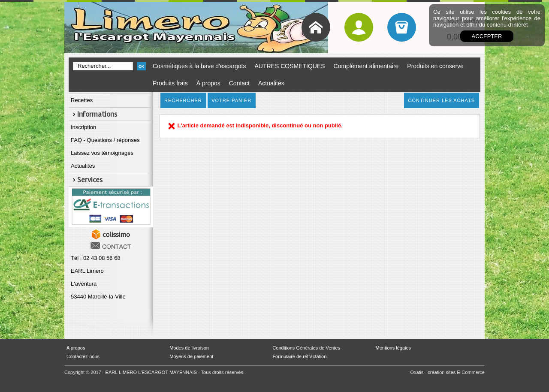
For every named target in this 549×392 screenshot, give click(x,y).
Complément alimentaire (366, 66)
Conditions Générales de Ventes (306, 348)
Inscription (83, 127)
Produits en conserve (435, 66)
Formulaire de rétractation (299, 356)
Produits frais (170, 83)
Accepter (487, 36)
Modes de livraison (189, 348)
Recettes (82, 100)
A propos (76, 348)
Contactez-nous (83, 356)
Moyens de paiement (191, 356)
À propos (208, 83)
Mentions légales (394, 348)
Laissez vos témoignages (102, 153)
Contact (239, 83)
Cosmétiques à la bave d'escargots (199, 66)
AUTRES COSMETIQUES (290, 66)
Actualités (271, 83)
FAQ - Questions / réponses (105, 140)
